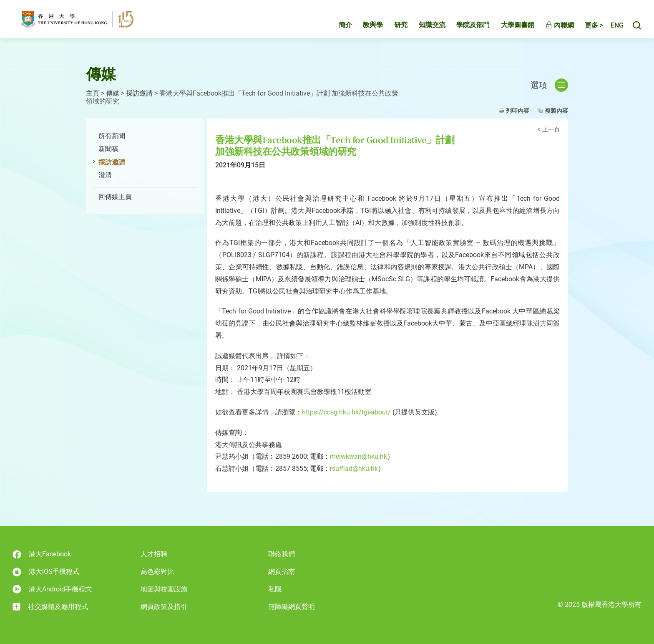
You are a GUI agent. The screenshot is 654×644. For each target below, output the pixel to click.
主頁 (93, 93)
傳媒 (113, 93)
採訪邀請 (139, 93)
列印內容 (518, 111)
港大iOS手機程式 (46, 572)
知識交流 (423, 28)
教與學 (364, 28)
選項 (549, 85)
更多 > (585, 28)
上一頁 (551, 129)
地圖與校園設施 (164, 589)
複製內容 (556, 111)
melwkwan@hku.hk (358, 456)
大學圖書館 (509, 28)
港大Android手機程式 (52, 589)
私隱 (275, 589)
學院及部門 (464, 28)
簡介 (337, 28)
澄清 (105, 175)
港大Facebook (42, 554)
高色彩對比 (157, 572)
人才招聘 (154, 554)
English (613, 28)
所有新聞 (112, 136)
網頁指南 (282, 572)
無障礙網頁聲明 (292, 607)
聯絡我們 (282, 554)
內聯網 (551, 28)
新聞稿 (108, 149)
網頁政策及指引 (164, 607)
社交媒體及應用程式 (50, 607)
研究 (392, 28)
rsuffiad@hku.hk (354, 468)
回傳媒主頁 (115, 197)
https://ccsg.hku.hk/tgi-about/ (346, 412)
